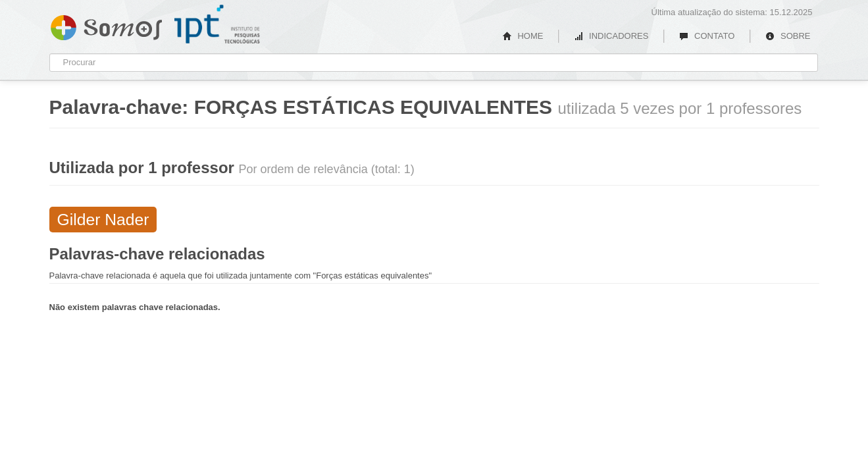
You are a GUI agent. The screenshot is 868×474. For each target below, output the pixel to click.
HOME (523, 36)
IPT (217, 24)
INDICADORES (611, 36)
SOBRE (788, 36)
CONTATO (707, 36)
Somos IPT (106, 25)
